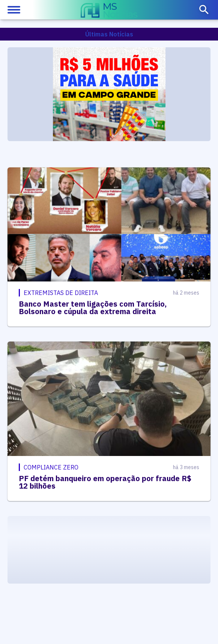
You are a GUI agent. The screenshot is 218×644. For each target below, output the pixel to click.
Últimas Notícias (109, 34)
